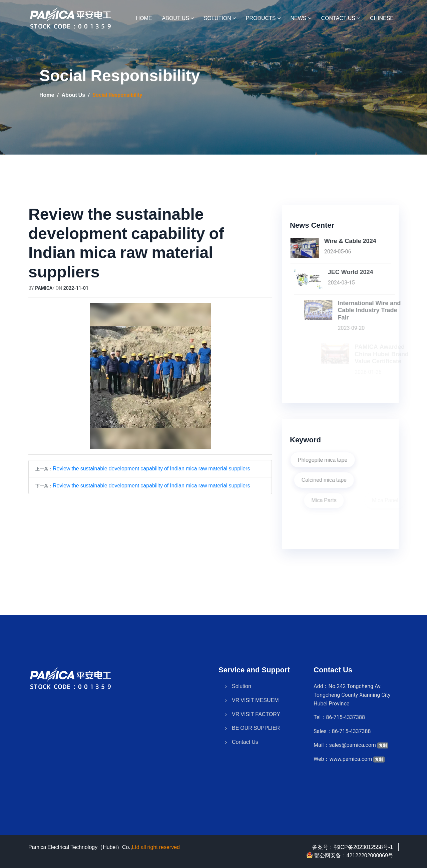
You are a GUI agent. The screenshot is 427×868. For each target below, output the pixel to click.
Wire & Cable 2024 (378, 241)
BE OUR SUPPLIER (256, 716)
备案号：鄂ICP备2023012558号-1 (353, 847)
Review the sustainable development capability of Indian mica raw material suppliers (151, 468)
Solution (242, 674)
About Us (74, 95)
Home (47, 95)
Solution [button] (220, 18)
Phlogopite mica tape (351, 460)
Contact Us (245, 730)
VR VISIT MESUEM (255, 688)
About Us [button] (178, 18)
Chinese (382, 18)
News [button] (301, 18)
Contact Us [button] (341, 18)
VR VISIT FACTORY (256, 702)
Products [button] (263, 18)
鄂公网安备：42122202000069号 (350, 855)
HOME (144, 18)
